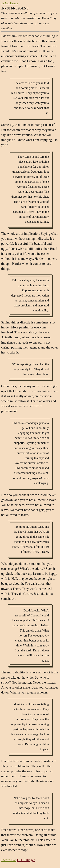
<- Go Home (10, 3)
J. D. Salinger (26, 860)
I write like (9, 860)
